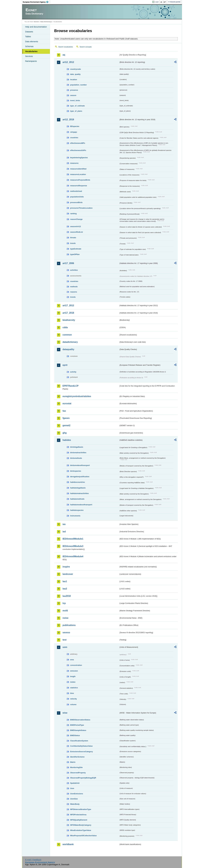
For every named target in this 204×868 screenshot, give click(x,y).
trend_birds (75, 100)
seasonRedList (76, 232)
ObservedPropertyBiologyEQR (83, 778)
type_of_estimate (77, 106)
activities (74, 270)
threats (73, 238)
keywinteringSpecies (79, 158)
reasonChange (76, 219)
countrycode (76, 69)
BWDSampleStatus (78, 730)
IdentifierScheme (77, 757)
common (67, 335)
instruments (75, 516)
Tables (28, 37)
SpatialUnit (75, 783)
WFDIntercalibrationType (81, 809)
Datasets (29, 32)
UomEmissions (77, 794)
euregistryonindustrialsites (77, 396)
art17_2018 (68, 313)
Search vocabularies (66, 47)
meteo (73, 682)
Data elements (32, 42)
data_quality (75, 74)
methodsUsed (76, 191)
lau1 (65, 581)
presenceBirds (76, 202)
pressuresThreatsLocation (81, 208)
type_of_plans (76, 111)
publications (69, 625)
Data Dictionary (46, 22)
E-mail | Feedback (33, 860)
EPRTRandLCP (71, 386)
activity (73, 372)
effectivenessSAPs (78, 150)
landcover (68, 574)
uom (65, 647)
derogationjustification (80, 477)
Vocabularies (31, 51)
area (72, 660)
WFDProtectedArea (78, 815)
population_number (78, 85)
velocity (74, 699)
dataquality (68, 349)
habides (67, 440)
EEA (37, 2)
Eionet (36, 22)
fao (64, 411)
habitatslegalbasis (78, 488)
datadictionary (70, 342)
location (74, 80)
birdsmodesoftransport (80, 465)
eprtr (65, 365)
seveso (66, 633)
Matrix (73, 762)
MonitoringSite (76, 767)
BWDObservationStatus (80, 720)
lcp (64, 603)
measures (74, 163)
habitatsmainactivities (79, 493)
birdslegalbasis (77, 447)
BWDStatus (75, 735)
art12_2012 (68, 62)
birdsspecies (76, 471)
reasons (74, 292)
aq (64, 55)
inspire (66, 567)
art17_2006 (68, 263)
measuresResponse (79, 186)
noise (65, 618)
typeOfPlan (75, 254)
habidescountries (78, 482)
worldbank (68, 844)
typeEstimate (76, 249)
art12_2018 (68, 120)
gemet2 (66, 425)
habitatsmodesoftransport (81, 505)
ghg (65, 433)
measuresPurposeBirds (80, 180)
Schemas (29, 46)
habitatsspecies (77, 510)
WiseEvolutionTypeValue (81, 830)
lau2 (65, 589)
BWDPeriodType (77, 725)
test (64, 640)
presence (74, 90)
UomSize (74, 799)
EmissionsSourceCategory (82, 752)
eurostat (67, 404)
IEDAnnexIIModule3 (73, 546)
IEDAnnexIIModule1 (73, 539)
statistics (74, 688)
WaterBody (75, 804)
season (73, 95)
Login (157, 2)
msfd (65, 611)
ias (64, 524)
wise (65, 713)
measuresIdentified (78, 169)
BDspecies (75, 126)
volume (73, 704)
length (73, 676)
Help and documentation (36, 27)
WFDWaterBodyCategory (81, 825)
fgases (66, 418)
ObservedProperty (78, 773)
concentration (76, 665)
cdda (65, 327)
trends (73, 243)
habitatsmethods (77, 499)
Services (29, 56)
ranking (73, 214)
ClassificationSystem (79, 741)
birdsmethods (76, 458)
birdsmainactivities (78, 453)
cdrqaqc (74, 132)
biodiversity (69, 320)
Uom (72, 788)
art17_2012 (68, 305)
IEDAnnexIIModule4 (73, 556)
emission (74, 671)
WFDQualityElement (79, 820)
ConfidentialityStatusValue (81, 746)
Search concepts (86, 47)
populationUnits (77, 197)
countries (74, 138)
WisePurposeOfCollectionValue (83, 836)
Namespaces (31, 61)
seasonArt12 (76, 226)
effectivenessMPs (78, 143)
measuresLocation (78, 174)
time (72, 693)
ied (64, 532)
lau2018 (67, 596)
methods (74, 287)
